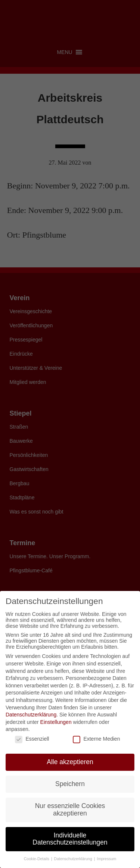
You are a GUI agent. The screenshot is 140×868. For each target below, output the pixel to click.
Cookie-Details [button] (37, 859)
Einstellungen (56, 722)
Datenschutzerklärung (31, 715)
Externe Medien (96, 739)
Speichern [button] (70, 784)
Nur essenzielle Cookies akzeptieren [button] (70, 810)
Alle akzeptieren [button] (70, 762)
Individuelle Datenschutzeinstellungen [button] (70, 839)
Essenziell (32, 739)
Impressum (106, 859)
